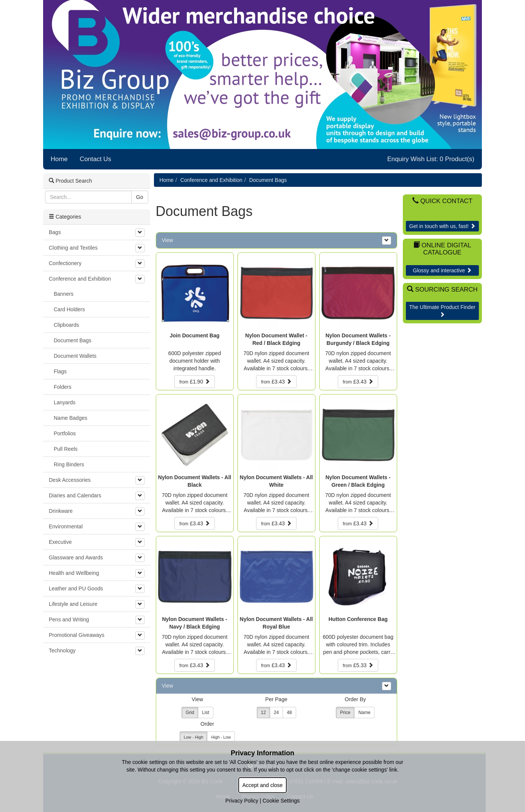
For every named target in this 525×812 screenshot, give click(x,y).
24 (276, 713)
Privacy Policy (242, 801)
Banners (64, 294)
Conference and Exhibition (211, 180)
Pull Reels (66, 449)
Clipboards (66, 325)
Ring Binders (69, 464)
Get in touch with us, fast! (442, 226)
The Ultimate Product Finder (442, 311)
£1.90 (195, 382)
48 (289, 713)
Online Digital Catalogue (442, 249)
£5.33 (358, 665)
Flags (60, 371)
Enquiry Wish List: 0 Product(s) (431, 159)
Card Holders (69, 309)
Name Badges (71, 418)
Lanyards (65, 402)
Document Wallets (75, 356)
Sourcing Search (442, 290)
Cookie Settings (281, 801)
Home (59, 159)
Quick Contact (442, 201)
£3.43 (276, 382)
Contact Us (96, 159)
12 (263, 713)
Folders (63, 387)
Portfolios (65, 433)
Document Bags (268, 180)
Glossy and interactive (443, 270)
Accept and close (263, 785)
